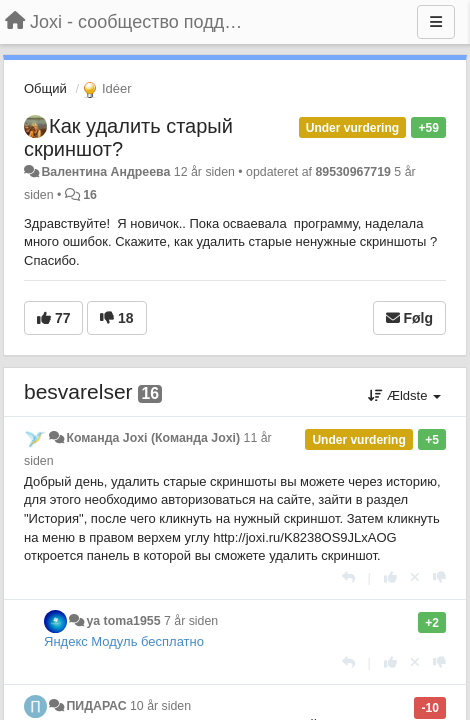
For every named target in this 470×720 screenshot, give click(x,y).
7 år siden (191, 621)
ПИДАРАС (96, 706)
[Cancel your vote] (415, 577)
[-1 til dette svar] (439, 577)
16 (90, 195)
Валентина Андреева (105, 172)
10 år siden (160, 706)
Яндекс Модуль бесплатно (124, 641)
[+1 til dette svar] (390, 577)
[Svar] (348, 577)
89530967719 (353, 172)
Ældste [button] (404, 395)
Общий (45, 88)
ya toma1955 (123, 621)
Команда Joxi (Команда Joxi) (153, 438)
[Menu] (436, 22)
